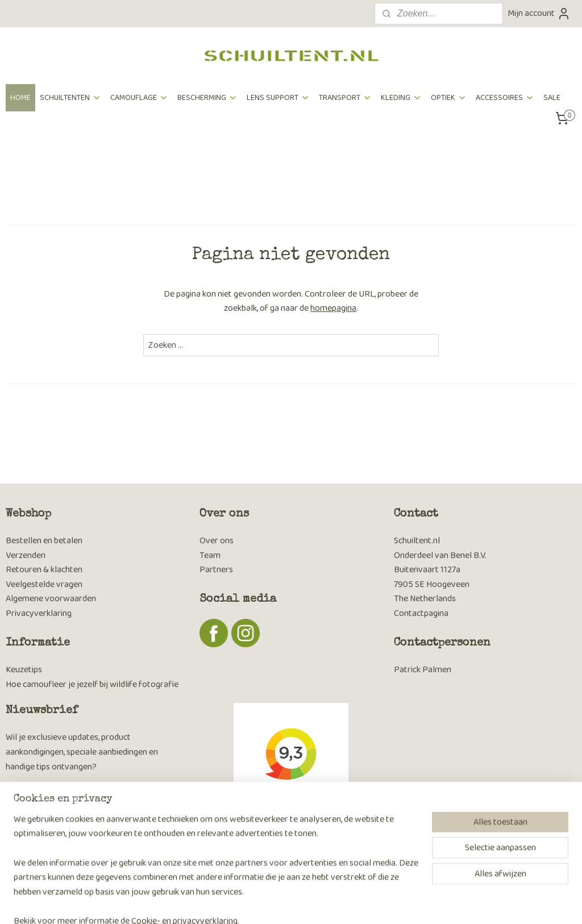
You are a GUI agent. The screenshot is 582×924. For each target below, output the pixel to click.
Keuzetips (24, 670)
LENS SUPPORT (278, 98)
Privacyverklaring (39, 613)
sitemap (255, 903)
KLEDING (401, 98)
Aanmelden (36, 841)
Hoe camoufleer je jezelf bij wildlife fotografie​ (92, 684)
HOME (20, 98)
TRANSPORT (345, 98)
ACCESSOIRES (505, 98)
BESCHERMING (207, 98)
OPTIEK (449, 98)
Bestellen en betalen (44, 541)
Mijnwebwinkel (396, 903)
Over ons (217, 541)
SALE (552, 98)
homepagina (333, 308)
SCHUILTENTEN (70, 98)
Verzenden (26, 555)
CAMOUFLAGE (139, 98)
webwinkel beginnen (310, 903)
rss (273, 903)
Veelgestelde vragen (44, 584)
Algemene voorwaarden (51, 599)
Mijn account (539, 13)
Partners (216, 570)
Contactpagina (421, 613)
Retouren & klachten (44, 570)
